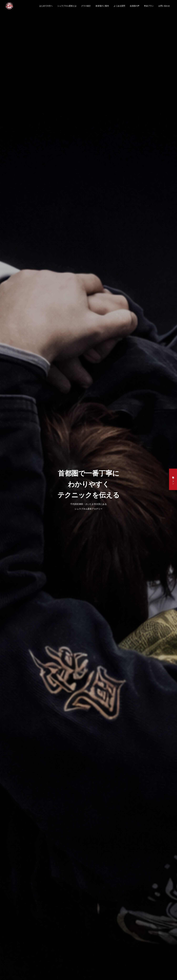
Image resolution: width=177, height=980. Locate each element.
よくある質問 (119, 6)
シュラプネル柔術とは (67, 6)
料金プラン (149, 6)
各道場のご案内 (102, 6)
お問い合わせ (164, 6)
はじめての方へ (46, 6)
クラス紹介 (86, 6)
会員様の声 (135, 6)
